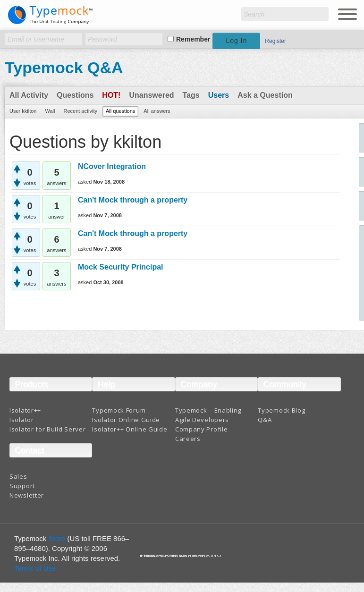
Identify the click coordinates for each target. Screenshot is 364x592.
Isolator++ (25, 410)
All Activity (29, 95)
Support (22, 486)
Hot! (111, 95)
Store (57, 538)
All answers (157, 111)
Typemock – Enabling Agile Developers (208, 415)
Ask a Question (265, 95)
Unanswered (151, 95)
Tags (191, 95)
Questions (75, 95)
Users (219, 95)
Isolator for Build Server (48, 429)
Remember (193, 39)
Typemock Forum (119, 410)
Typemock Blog (281, 410)
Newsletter (27, 495)
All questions (120, 111)
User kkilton (23, 111)
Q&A (265, 420)
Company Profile (202, 429)
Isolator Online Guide (126, 420)
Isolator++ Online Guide (130, 429)
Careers (188, 439)
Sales (18, 476)
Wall (50, 111)
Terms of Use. (36, 568)
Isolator (22, 420)
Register (275, 41)
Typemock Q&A (64, 68)
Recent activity (80, 111)
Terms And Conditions (174, 556)
